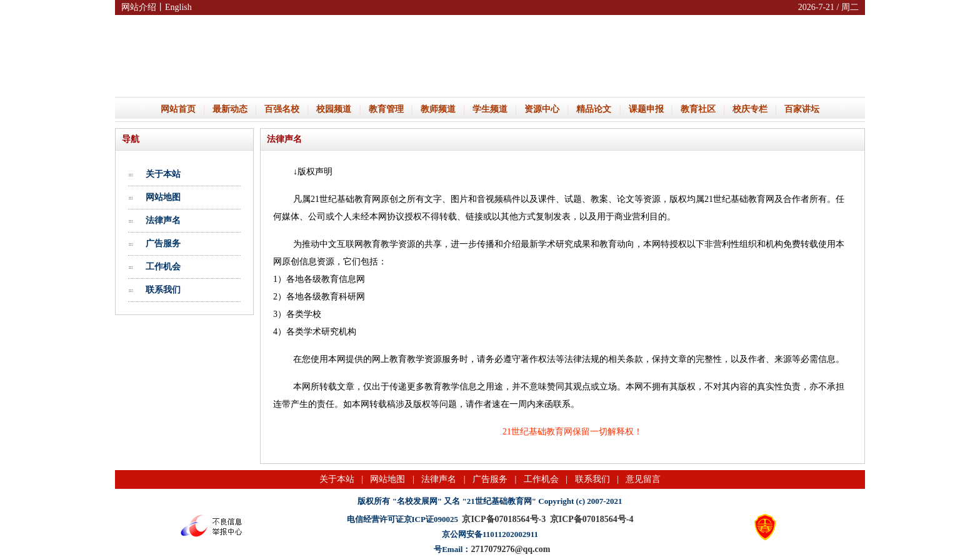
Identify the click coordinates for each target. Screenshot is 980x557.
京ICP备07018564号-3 (504, 519)
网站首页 (178, 109)
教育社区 (698, 109)
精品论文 (594, 109)
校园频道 (334, 109)
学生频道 (490, 109)
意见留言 (643, 479)
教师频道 (438, 109)
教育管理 (386, 109)
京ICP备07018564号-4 (592, 519)
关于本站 (163, 174)
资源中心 (542, 109)
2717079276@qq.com (510, 549)
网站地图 (163, 197)
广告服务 (163, 243)
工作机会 (163, 266)
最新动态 (230, 109)
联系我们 (163, 289)
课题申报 (646, 109)
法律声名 (163, 220)
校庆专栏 (750, 109)
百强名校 (282, 109)
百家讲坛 (802, 109)
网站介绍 (139, 7)
